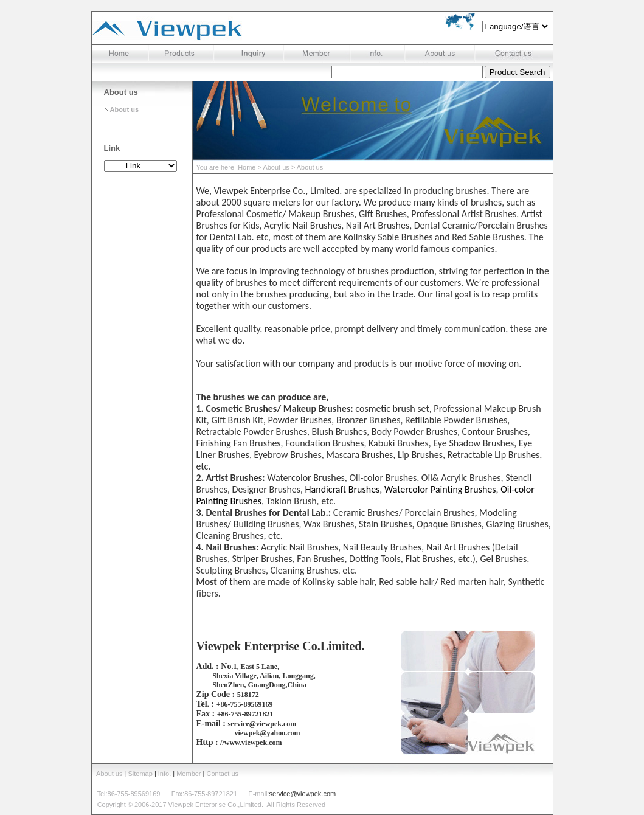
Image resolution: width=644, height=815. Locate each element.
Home (247, 167)
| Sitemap (140, 774)
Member (189, 774)
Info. (164, 774)
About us (125, 109)
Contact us (223, 774)
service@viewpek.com (303, 794)
